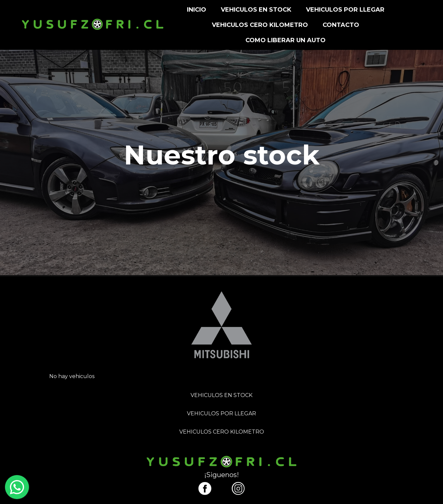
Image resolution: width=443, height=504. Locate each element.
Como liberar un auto (286, 40)
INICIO (197, 10)
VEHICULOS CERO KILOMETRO (260, 25)
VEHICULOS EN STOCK (256, 10)
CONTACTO (341, 25)
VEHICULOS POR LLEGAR (345, 10)
